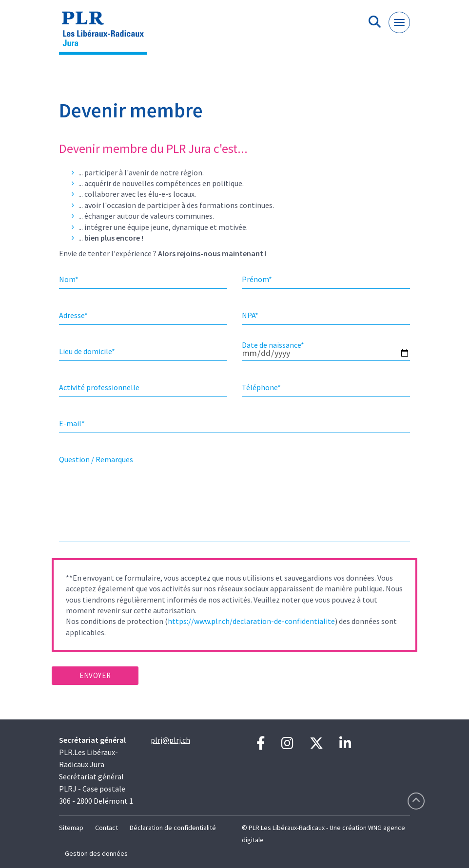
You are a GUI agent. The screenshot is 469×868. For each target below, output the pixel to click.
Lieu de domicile (87, 351)
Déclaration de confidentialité (173, 828)
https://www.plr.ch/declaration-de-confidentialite (251, 621)
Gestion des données (96, 853)
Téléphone (261, 387)
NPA (250, 315)
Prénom (257, 279)
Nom (69, 279)
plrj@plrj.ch (170, 740)
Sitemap (71, 828)
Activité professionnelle (99, 387)
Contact (107, 828)
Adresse (73, 315)
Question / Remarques (96, 459)
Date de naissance (273, 345)
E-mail (72, 423)
